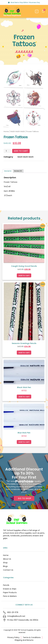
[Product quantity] (7, 151)
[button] (37, 11)
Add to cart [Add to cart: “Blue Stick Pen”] (24, 442)
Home (6, 131)
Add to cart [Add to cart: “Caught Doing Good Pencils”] (24, 275)
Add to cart (21, 151)
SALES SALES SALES (18, 131)
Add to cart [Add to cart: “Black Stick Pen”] (24, 397)
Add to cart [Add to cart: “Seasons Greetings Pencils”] (24, 353)
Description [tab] (8, 171)
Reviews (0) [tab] (18, 171)
